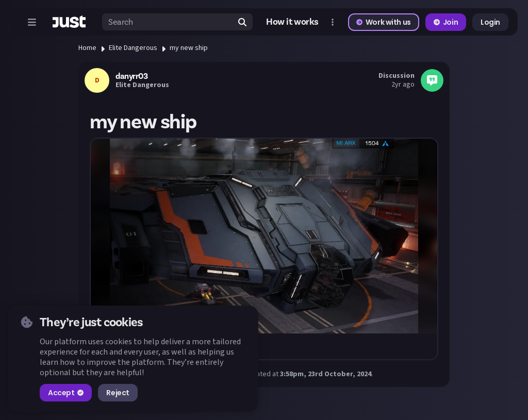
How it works (292, 22)
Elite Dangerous (133, 48)
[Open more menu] (333, 22)
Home (87, 48)
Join (446, 22)
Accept (66, 393)
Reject (118, 393)
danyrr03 (131, 76)
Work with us (384, 22)
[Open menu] (32, 22)
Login (490, 22)
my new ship (189, 48)
